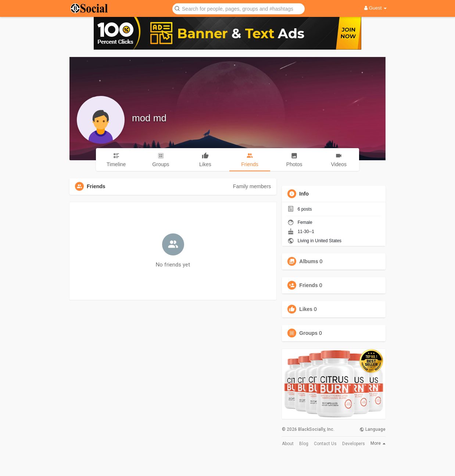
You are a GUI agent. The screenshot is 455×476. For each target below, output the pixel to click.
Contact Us (325, 444)
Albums (309, 261)
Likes (306, 309)
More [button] (378, 443)
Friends (309, 285)
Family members (252, 186)
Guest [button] (375, 8)
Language (372, 429)
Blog (304, 444)
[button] (239, 8)
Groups (308, 333)
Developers (354, 444)
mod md (149, 118)
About (288, 444)
